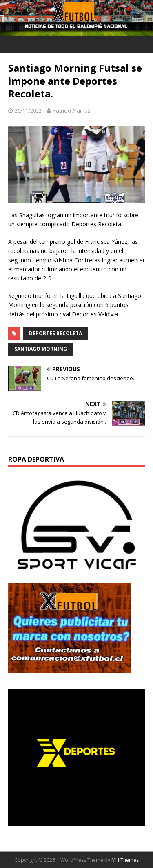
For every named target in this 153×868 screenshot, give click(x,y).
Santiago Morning (41, 349)
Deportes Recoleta (55, 333)
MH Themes (125, 860)
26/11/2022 (28, 110)
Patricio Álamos (72, 110)
